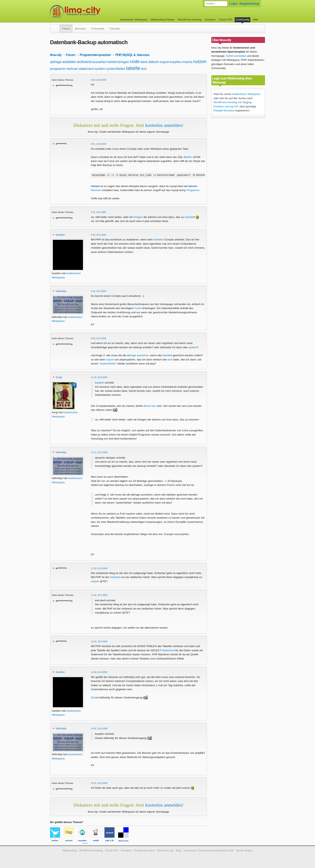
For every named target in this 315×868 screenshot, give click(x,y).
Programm (193, 191)
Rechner (96, 191)
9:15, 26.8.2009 (99, 213)
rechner (72, 69)
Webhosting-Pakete (163, 20)
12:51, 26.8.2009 (99, 729)
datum (154, 62)
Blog (178, 851)
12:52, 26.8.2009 (99, 784)
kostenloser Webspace (133, 20)
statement (86, 69)
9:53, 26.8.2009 (99, 339)
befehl (112, 62)
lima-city (56, 55)
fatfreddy (61, 292)
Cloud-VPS (226, 20)
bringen (123, 62)
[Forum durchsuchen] (216, 4)
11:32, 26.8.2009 (99, 596)
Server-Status (244, 851)
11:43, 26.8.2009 (99, 642)
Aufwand (115, 578)
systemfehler (116, 69)
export (164, 62)
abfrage (56, 62)
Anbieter (158, 240)
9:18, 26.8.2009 (99, 235)
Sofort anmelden (236, 56)
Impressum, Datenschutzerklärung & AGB (208, 851)
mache (187, 62)
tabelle (133, 68)
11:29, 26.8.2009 (99, 569)
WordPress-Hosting (190, 20)
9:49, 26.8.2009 (99, 292)
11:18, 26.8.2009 (99, 378)
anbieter (69, 62)
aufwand (84, 62)
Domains (210, 20)
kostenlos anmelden (164, 125)
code (135, 62)
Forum (66, 29)
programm (58, 69)
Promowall (98, 29)
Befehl (188, 157)
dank (144, 62)
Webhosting (70, 851)
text (144, 69)
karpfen (176, 62)
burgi (59, 378)
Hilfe (255, 20)
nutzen (200, 62)
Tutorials (115, 29)
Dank (94, 698)
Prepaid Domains (224, 110)
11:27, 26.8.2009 (99, 453)
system (100, 69)
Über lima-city (165, 851)
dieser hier (150, 407)
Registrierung (249, 4)
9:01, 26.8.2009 (99, 144)
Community (243, 20)
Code (138, 309)
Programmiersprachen (95, 55)
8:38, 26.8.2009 (99, 80)
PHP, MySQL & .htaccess (132, 55)
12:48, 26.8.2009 (99, 673)
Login (233, 4)
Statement (168, 651)
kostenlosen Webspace (246, 94)
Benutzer (81, 29)
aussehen (100, 62)
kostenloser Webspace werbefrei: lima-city (90, 12)
